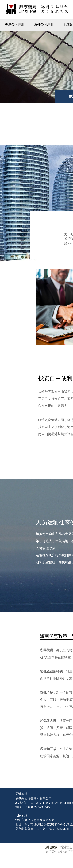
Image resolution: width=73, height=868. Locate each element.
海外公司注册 (44, 25)
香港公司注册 (15, 25)
